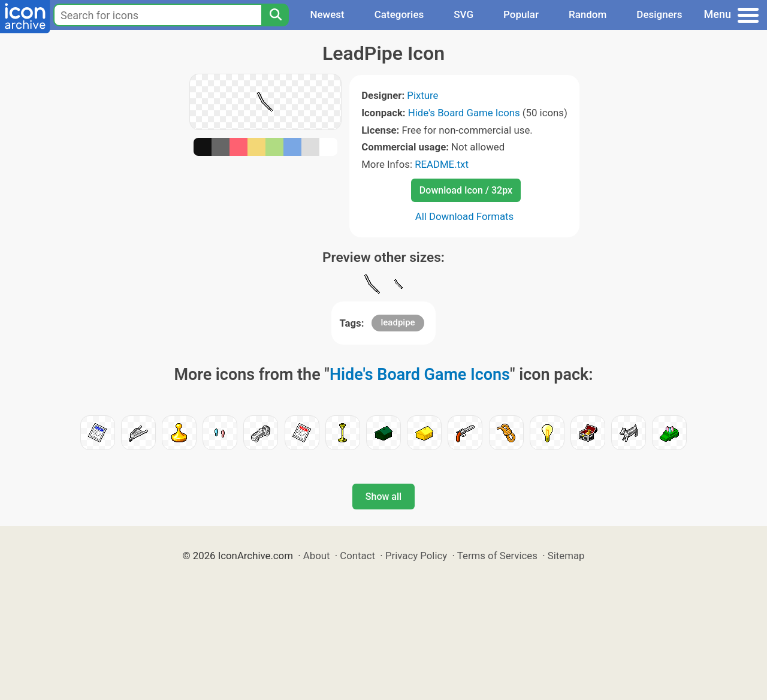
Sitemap (566, 556)
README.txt (442, 164)
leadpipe (398, 322)
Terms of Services (497, 556)
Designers (659, 14)
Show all (383, 497)
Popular (521, 14)
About (317, 556)
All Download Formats (465, 216)
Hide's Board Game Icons (464, 113)
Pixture (422, 95)
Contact (357, 556)
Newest (327, 14)
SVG (463, 14)
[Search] (275, 15)
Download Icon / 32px (466, 190)
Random (588, 14)
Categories (399, 14)
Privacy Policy (416, 556)
